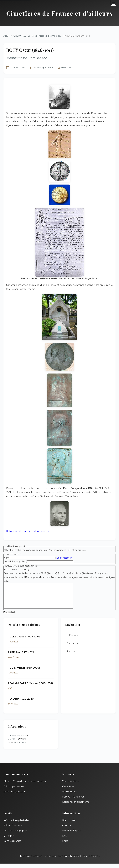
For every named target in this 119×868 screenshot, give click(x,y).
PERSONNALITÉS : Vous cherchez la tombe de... (37, 36)
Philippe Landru (45, 68)
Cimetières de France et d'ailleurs (59, 13)
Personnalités (70, 796)
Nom (6, 558)
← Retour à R (73, 639)
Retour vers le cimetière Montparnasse (28, 531)
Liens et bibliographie (15, 835)
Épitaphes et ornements (76, 806)
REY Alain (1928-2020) (21, 703)
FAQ (65, 840)
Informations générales (16, 825)
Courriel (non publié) (15, 562)
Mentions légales (72, 835)
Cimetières (68, 791)
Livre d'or (9, 840)
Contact (67, 830)
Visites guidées (70, 786)
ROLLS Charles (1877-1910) (24, 641)
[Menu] (113, 3)
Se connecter (64, 558)
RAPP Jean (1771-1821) (21, 657)
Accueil (7, 36)
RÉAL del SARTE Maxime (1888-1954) (30, 688)
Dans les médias (12, 845)
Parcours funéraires (73, 801)
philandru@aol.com (15, 796)
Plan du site (73, 648)
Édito (65, 845)
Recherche (72, 656)
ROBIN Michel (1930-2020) (24, 672)
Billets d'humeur (13, 830)
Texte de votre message (17, 570)
